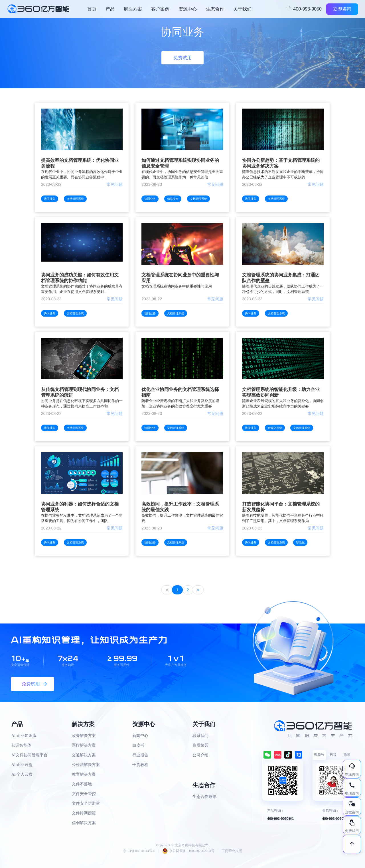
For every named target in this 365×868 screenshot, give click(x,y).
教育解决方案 (84, 774)
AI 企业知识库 (24, 736)
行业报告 (140, 755)
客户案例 (160, 9)
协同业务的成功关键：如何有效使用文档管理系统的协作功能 (80, 278)
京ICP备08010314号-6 (139, 851)
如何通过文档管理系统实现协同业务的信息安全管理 (180, 163)
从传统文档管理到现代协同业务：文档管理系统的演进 (80, 392)
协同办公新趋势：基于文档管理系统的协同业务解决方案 (281, 163)
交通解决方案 (84, 755)
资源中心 (188, 9)
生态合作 (215, 9)
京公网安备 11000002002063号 (188, 851)
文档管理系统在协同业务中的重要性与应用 (180, 278)
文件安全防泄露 (86, 803)
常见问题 (115, 184)
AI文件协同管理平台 (30, 755)
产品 (110, 9)
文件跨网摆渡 (84, 813)
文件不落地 (82, 784)
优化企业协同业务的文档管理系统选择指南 (180, 392)
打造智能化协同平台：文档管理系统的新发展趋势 (281, 507)
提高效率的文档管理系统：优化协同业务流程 (80, 163)
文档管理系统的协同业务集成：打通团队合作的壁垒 (281, 278)
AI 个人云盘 (22, 774)
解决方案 (133, 9)
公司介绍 (200, 755)
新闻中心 (140, 736)
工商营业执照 (232, 851)
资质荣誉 (200, 745)
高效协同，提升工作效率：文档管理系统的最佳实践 (180, 507)
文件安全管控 (84, 794)
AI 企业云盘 (22, 765)
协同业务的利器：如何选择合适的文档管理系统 (80, 507)
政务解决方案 (84, 736)
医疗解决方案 (84, 745)
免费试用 (182, 58)
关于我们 (242, 9)
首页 (92, 9)
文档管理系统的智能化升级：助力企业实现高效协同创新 (281, 392)
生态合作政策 (204, 797)
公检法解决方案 (86, 765)
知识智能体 (21, 745)
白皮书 (138, 745)
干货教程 (140, 765)
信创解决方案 (84, 823)
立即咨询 (342, 9)
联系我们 (200, 736)
